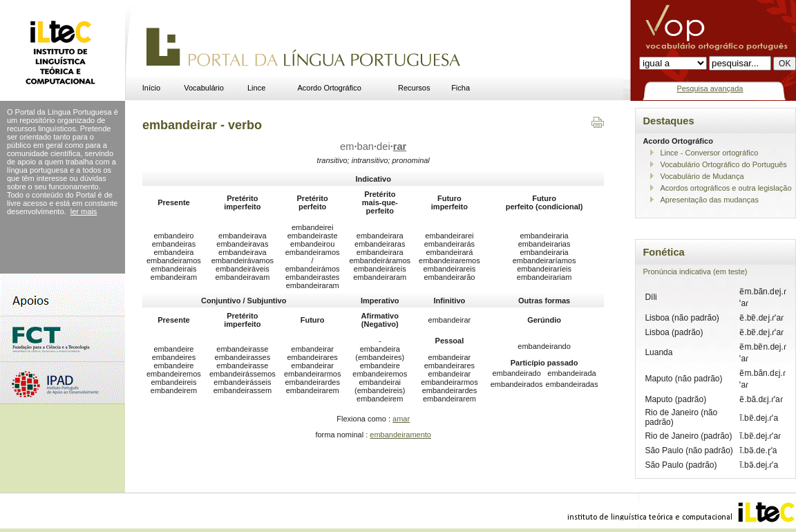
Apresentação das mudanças (709, 200)
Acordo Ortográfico (330, 88)
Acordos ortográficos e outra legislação (726, 188)
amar (401, 419)
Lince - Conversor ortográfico (709, 153)
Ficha (461, 88)
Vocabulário (204, 88)
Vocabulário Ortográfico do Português (723, 164)
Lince (256, 88)
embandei (373, 146)
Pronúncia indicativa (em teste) (695, 272)
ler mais (84, 211)
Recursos (414, 88)
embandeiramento (400, 435)
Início (151, 88)
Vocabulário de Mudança (702, 176)
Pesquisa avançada (710, 88)
